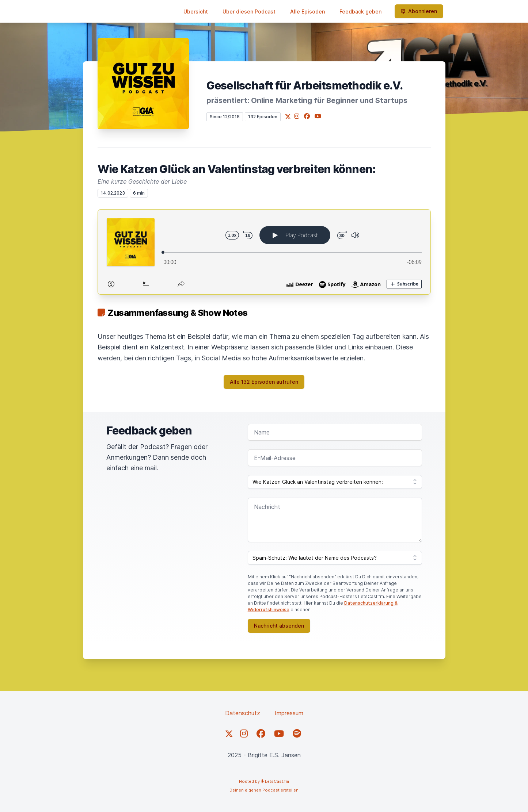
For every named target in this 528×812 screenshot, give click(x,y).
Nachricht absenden (279, 626)
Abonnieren (419, 11)
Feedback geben (360, 12)
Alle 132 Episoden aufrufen (264, 382)
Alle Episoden (307, 12)
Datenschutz (243, 713)
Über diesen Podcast (249, 12)
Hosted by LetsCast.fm (264, 781)
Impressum (289, 713)
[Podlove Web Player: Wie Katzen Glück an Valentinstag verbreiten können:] (264, 252)
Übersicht (196, 12)
